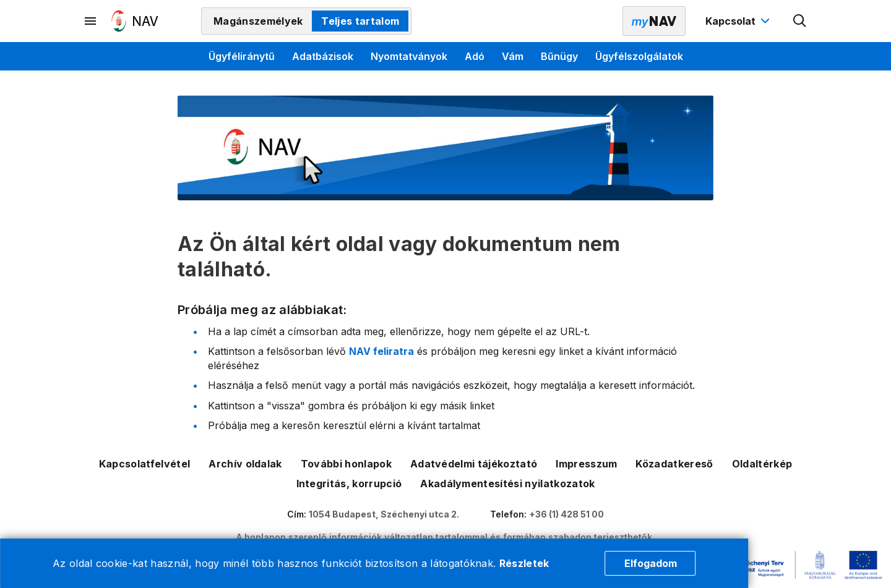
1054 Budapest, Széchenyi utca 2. (384, 514)
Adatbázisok (323, 56)
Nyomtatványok (409, 56)
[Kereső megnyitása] (800, 21)
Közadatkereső (674, 464)
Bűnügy (559, 56)
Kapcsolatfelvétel (144, 464)
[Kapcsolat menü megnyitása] (739, 21)
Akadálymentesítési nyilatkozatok (507, 484)
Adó (475, 56)
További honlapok (346, 464)
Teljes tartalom (360, 21)
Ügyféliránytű (242, 56)
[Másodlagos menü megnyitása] (91, 21)
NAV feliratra (381, 351)
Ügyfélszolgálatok (639, 56)
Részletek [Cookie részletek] (524, 563)
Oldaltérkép (762, 464)
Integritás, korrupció (349, 484)
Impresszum (586, 464)
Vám (513, 56)
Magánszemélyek (258, 21)
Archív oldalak (245, 464)
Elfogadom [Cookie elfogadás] (651, 563)
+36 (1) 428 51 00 (566, 514)
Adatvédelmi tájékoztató (474, 464)
